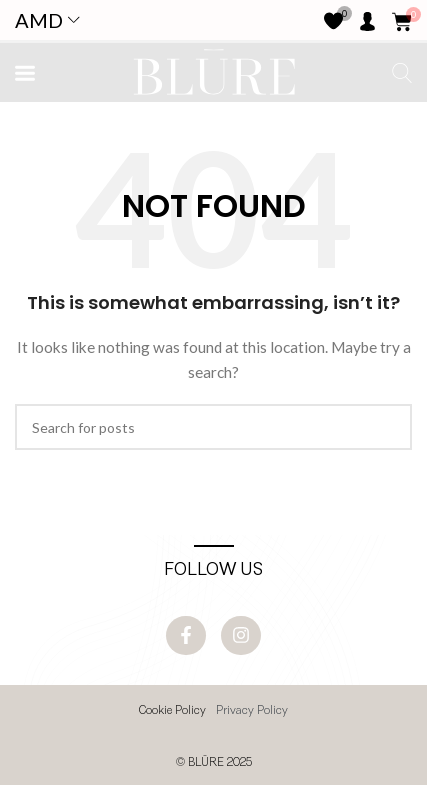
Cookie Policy (172, 711)
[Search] (213, 427)
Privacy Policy (252, 711)
